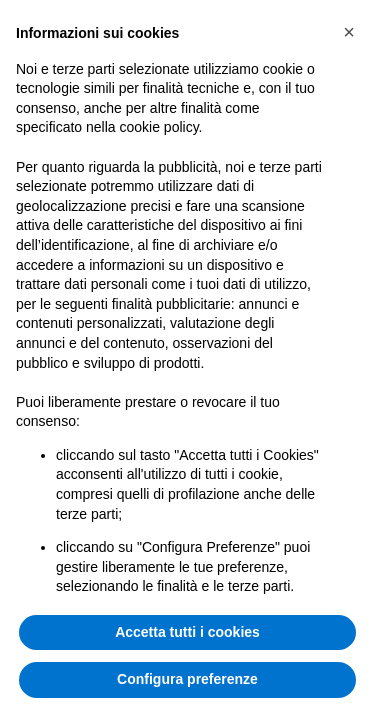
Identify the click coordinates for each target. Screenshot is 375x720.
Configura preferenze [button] (187, 679)
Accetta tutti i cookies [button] (187, 632)
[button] (349, 32)
